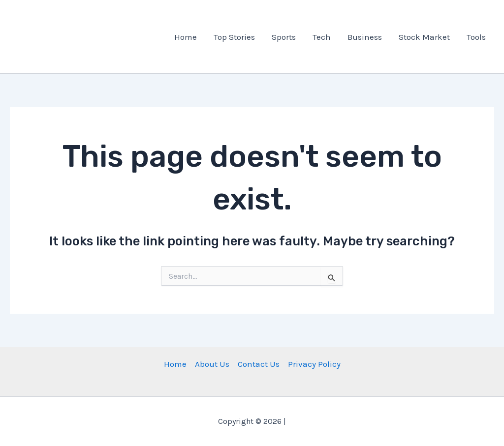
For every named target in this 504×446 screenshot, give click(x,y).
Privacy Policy (314, 364)
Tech (322, 37)
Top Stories (234, 37)
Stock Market (424, 37)
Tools (476, 37)
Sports (284, 37)
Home (186, 37)
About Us (212, 364)
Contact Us (259, 364)
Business (365, 37)
